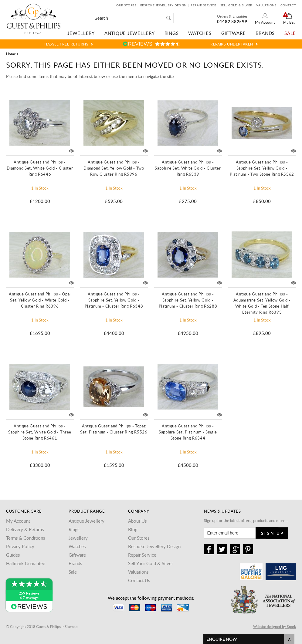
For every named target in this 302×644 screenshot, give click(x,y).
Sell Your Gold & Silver (151, 563)
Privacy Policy (20, 546)
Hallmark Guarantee (26, 563)
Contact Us (139, 580)
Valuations (266, 5)
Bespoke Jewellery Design (163, 5)
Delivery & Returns (25, 529)
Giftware (234, 33)
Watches (200, 33)
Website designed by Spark (275, 626)
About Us (137, 521)
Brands (265, 33)
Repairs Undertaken (232, 44)
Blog (133, 529)
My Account (265, 22)
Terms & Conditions (25, 538)
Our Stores (126, 5)
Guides (13, 555)
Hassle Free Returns (66, 44)
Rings (172, 33)
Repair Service (203, 5)
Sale (290, 33)
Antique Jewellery (130, 33)
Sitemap (71, 626)
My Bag (289, 22)
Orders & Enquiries (232, 16)
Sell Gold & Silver (236, 5)
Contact (288, 5)
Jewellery (81, 33)
